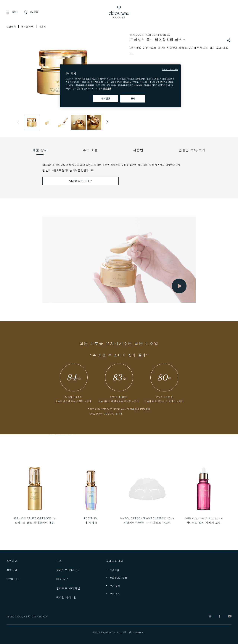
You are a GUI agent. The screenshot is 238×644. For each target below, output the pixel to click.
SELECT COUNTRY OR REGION (27, 617)
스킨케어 (11, 26)
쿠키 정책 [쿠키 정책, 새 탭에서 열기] (107, 88)
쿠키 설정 (115, 586)
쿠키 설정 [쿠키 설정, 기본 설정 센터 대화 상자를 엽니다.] (106, 98)
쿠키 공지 (115, 594)
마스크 (43, 26)
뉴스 (59, 561)
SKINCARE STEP (80, 181)
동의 (133, 98)
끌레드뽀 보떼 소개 (68, 570)
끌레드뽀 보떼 (115, 561)
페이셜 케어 (27, 26)
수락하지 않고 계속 (170, 69)
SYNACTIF (13, 579)
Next (107, 122)
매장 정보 (62, 579)
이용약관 (115, 570)
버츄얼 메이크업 (66, 597)
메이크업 (12, 570)
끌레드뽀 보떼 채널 (68, 588)
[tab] (40, 150)
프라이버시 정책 (118, 578)
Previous (19, 122)
